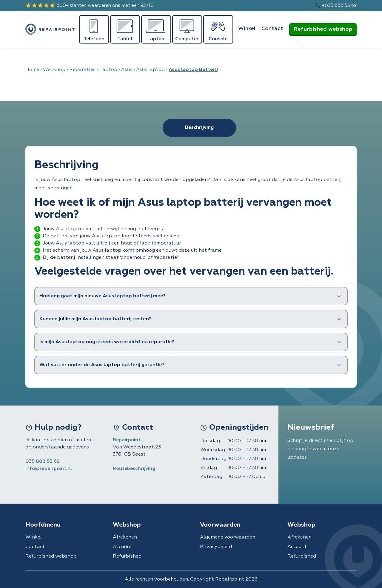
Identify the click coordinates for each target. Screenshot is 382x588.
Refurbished (127, 556)
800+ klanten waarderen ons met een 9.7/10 (90, 5)
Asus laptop (150, 70)
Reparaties (82, 70)
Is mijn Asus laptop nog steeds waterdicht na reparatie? (107, 342)
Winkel (247, 29)
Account (123, 547)
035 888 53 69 (43, 462)
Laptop (108, 70)
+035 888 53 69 (336, 5)
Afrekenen (125, 537)
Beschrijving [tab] (199, 128)
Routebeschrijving (134, 469)
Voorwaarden (220, 525)
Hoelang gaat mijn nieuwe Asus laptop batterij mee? (103, 296)
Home (32, 70)
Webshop (54, 70)
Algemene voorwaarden (228, 537)
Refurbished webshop (323, 29)
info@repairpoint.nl (49, 469)
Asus (127, 70)
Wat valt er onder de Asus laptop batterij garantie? (102, 365)
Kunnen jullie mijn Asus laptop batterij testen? (95, 319)
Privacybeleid (216, 547)
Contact (272, 29)
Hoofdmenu (43, 525)
